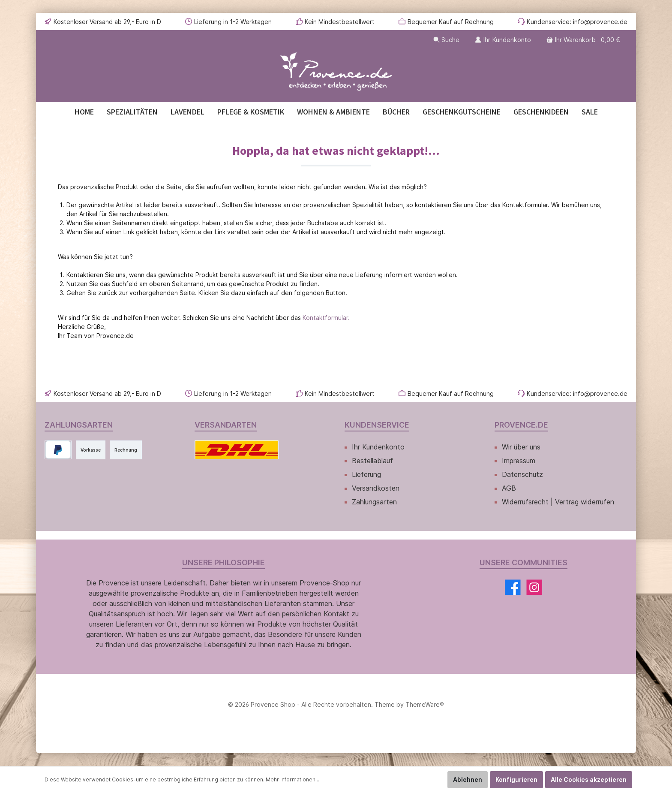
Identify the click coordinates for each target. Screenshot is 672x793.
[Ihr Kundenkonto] (503, 40)
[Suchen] (446, 40)
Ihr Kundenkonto (378, 447)
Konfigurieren (516, 779)
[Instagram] (534, 587)
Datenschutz (522, 474)
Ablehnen (468, 779)
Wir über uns (521, 447)
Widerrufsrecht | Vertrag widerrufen (558, 502)
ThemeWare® (425, 704)
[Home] (84, 112)
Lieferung (366, 474)
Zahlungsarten (374, 502)
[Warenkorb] (584, 40)
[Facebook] (513, 587)
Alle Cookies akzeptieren (589, 779)
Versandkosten (376, 488)
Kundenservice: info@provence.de (577, 22)
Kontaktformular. (326, 318)
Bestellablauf (372, 461)
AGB (509, 488)
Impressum (519, 461)
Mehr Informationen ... (293, 779)
